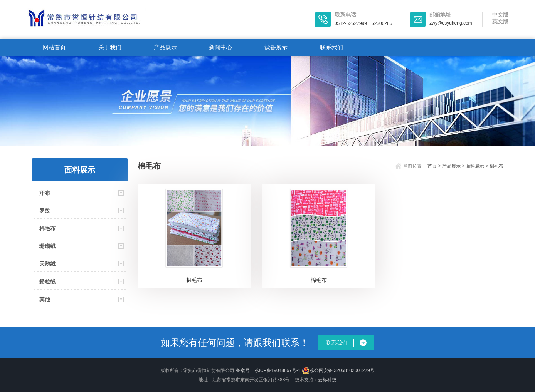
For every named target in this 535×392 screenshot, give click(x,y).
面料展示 (475, 166)
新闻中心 (220, 47)
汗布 (45, 193)
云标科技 (327, 380)
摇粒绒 (47, 281)
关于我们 (110, 47)
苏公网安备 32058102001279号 (338, 370)
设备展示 (276, 47)
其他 (45, 299)
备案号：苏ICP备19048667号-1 (268, 370)
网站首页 (54, 47)
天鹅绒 (47, 264)
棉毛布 (47, 228)
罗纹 (45, 211)
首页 (432, 166)
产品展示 (165, 47)
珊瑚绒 (47, 246)
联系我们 (331, 47)
